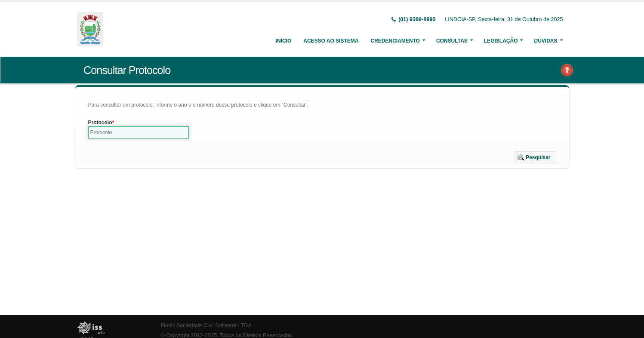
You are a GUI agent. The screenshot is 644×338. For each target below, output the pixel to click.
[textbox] (139, 132)
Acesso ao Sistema (331, 41)
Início (284, 41)
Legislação (501, 41)
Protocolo (100, 123)
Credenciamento (395, 41)
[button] (535, 157)
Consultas (452, 41)
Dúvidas (545, 41)
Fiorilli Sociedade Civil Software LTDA (206, 326)
